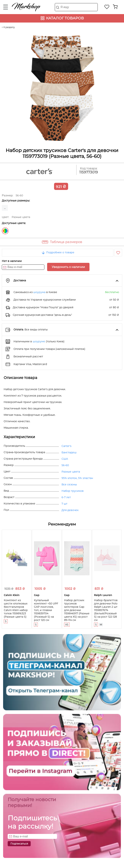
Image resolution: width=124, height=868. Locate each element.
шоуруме (39, 341)
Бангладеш (69, 452)
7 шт (64, 504)
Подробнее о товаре (58, 252)
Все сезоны (69, 484)
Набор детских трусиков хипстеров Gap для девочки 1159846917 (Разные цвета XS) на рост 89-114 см (77, 610)
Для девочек (70, 510)
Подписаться (19, 844)
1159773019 (89, 172)
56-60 (65, 465)
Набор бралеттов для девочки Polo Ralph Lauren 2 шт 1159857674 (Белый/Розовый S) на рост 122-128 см (106, 610)
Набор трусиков (73, 491)
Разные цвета (5, 231)
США (65, 459)
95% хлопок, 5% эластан (77, 478)
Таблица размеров (66, 242)
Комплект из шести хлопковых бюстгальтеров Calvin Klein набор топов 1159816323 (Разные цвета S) (16, 608)
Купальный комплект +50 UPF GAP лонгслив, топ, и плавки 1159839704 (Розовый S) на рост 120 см (46, 610)
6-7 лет (66, 497)
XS (67, 625)
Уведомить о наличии (68, 267)
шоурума (39, 292)
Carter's (66, 446)
